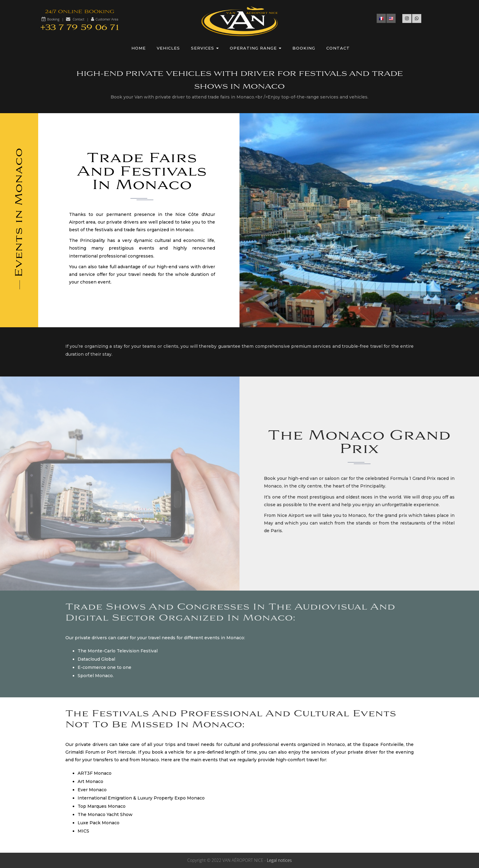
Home (139, 48)
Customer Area (107, 19)
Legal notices (279, 860)
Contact (79, 19)
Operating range (256, 48)
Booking (53, 19)
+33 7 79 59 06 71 (80, 28)
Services (205, 48)
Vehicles (168, 48)
